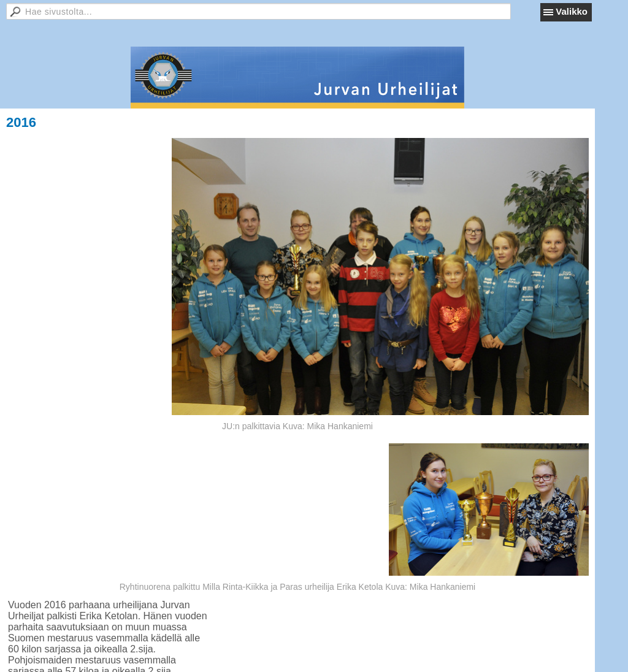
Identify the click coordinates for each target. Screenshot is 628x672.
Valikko (572, 11)
